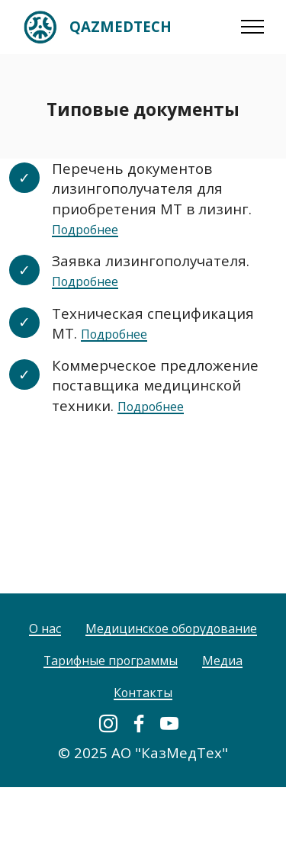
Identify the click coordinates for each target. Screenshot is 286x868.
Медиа (237, 703)
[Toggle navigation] (253, 27)
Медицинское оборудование (143, 671)
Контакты (143, 735)
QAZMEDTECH (121, 27)
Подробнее (92, 228)
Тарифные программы (107, 703)
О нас (143, 639)
